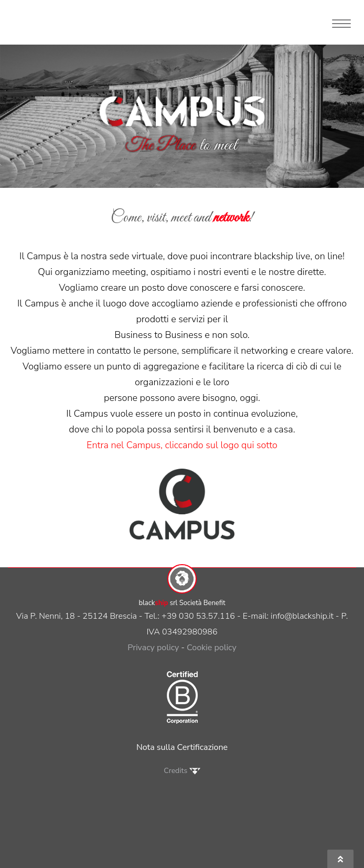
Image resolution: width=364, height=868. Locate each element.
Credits (182, 771)
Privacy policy (153, 648)
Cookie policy (212, 648)
